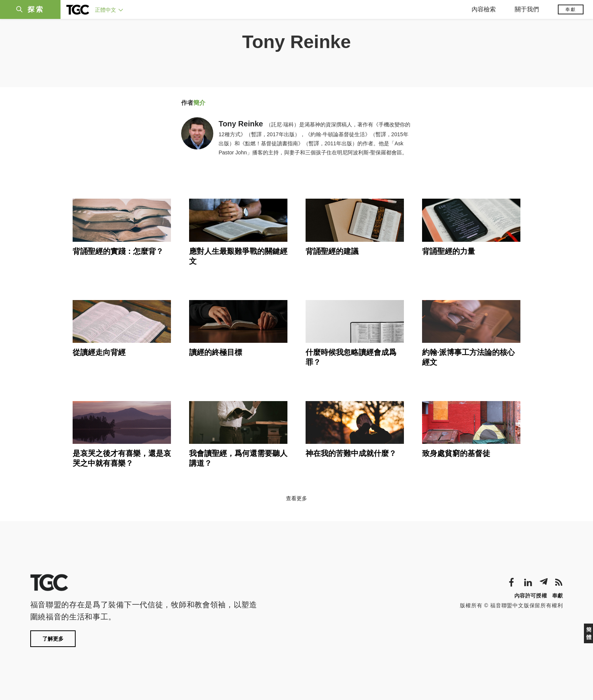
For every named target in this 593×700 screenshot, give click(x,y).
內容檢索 (484, 9)
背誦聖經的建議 (332, 251)
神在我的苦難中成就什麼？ (351, 453)
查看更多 (296, 498)
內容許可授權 (531, 596)
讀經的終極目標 (216, 352)
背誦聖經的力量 (449, 251)
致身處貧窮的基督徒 (456, 453)
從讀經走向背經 (99, 352)
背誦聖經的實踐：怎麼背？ (118, 251)
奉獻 (571, 9)
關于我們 (527, 9)
